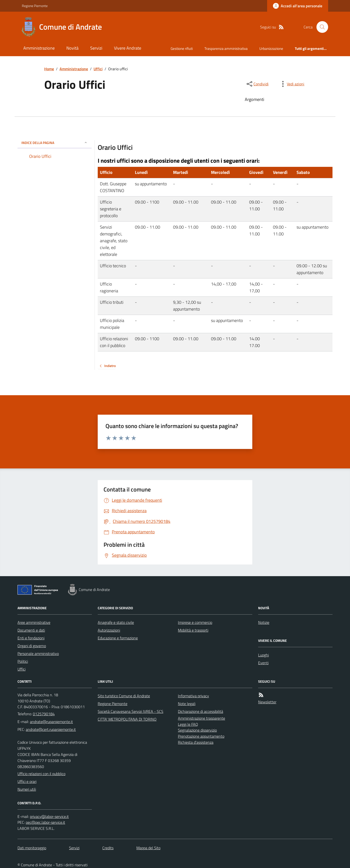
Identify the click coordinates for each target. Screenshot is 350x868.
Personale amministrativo (38, 653)
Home (49, 69)
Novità (72, 48)
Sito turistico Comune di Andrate (124, 696)
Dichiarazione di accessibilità (201, 711)
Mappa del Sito (148, 848)
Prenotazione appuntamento (201, 736)
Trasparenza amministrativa (226, 49)
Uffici (98, 69)
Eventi (263, 663)
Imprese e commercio (195, 622)
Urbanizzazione (271, 49)
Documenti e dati (31, 630)
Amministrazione (39, 48)
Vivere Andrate (128, 48)
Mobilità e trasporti (193, 630)
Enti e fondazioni (31, 638)
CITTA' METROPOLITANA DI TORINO (127, 719)
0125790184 (44, 714)
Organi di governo (32, 646)
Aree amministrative (34, 622)
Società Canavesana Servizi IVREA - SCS (131, 711)
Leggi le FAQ (188, 724)
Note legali (187, 704)
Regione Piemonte (35, 6)
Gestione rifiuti (182, 49)
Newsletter (267, 702)
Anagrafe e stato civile (116, 622)
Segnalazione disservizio (197, 730)
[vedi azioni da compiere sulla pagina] (292, 84)
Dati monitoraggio (32, 848)
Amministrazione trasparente (201, 718)
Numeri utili (27, 789)
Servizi (96, 48)
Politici (23, 661)
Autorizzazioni (109, 630)
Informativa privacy (193, 696)
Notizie (264, 622)
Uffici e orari (27, 781)
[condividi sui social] (257, 84)
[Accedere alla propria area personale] (298, 6)
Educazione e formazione (118, 638)
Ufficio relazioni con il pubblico (41, 774)
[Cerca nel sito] (320, 27)
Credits (108, 848)
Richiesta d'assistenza (196, 742)
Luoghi (263, 655)
